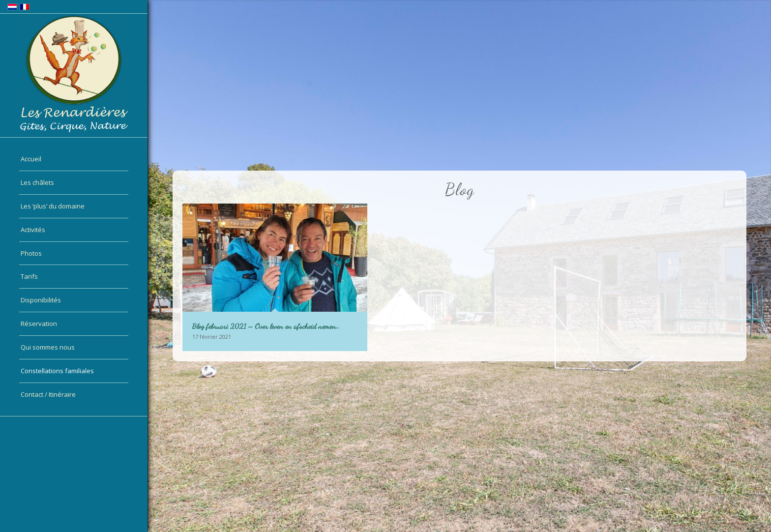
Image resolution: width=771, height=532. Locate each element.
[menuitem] (74, 159)
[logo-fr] (74, 74)
